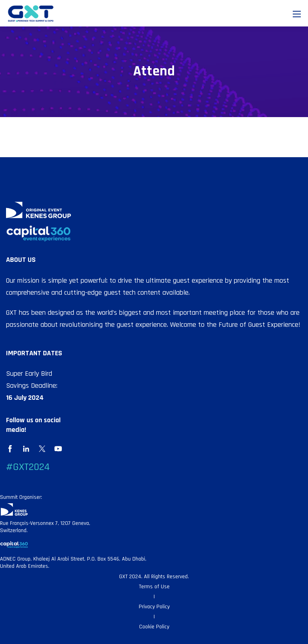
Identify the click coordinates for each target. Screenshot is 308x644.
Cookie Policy (154, 627)
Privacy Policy (154, 607)
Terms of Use (154, 587)
